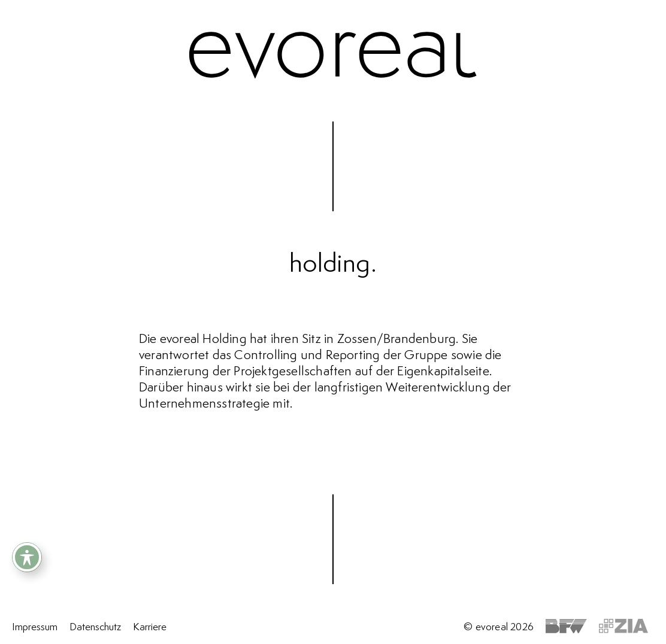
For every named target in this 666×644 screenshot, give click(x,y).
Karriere (150, 627)
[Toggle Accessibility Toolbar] (27, 557)
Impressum (35, 627)
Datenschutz (95, 627)
